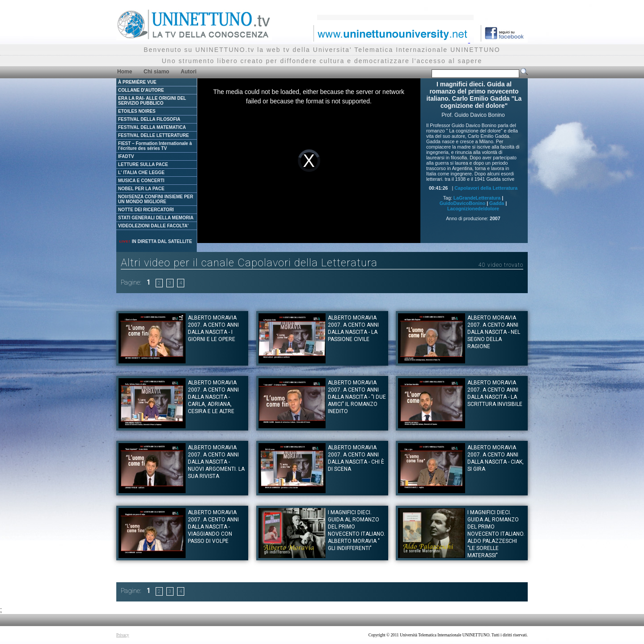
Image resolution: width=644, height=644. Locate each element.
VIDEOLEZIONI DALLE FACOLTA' (153, 226)
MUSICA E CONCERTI (141, 181)
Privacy (123, 635)
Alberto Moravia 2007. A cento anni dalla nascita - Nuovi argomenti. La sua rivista (216, 462)
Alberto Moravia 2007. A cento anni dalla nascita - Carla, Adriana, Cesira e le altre (213, 397)
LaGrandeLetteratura (477, 198)
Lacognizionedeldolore (473, 209)
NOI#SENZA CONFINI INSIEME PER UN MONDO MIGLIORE (156, 199)
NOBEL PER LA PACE (141, 189)
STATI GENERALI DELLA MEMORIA (156, 218)
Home (125, 72)
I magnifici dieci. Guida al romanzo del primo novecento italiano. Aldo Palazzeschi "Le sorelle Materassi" (496, 534)
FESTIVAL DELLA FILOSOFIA (149, 119)
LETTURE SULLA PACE (143, 164)
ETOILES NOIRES (137, 111)
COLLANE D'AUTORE (141, 90)
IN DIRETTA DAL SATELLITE (155, 241)
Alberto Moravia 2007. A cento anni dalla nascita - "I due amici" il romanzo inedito (357, 397)
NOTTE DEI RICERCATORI (146, 210)
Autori (189, 72)
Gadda (497, 203)
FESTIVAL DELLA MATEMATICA (152, 127)
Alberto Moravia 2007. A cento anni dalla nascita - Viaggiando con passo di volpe (213, 527)
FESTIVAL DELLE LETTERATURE (153, 135)
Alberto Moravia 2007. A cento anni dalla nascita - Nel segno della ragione (494, 332)
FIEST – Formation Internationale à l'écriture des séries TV (155, 146)
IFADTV (126, 156)
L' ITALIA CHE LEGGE (141, 173)
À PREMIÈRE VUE (137, 82)
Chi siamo (156, 72)
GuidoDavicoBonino (462, 203)
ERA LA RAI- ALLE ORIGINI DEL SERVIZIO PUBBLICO (152, 101)
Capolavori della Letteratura (486, 188)
